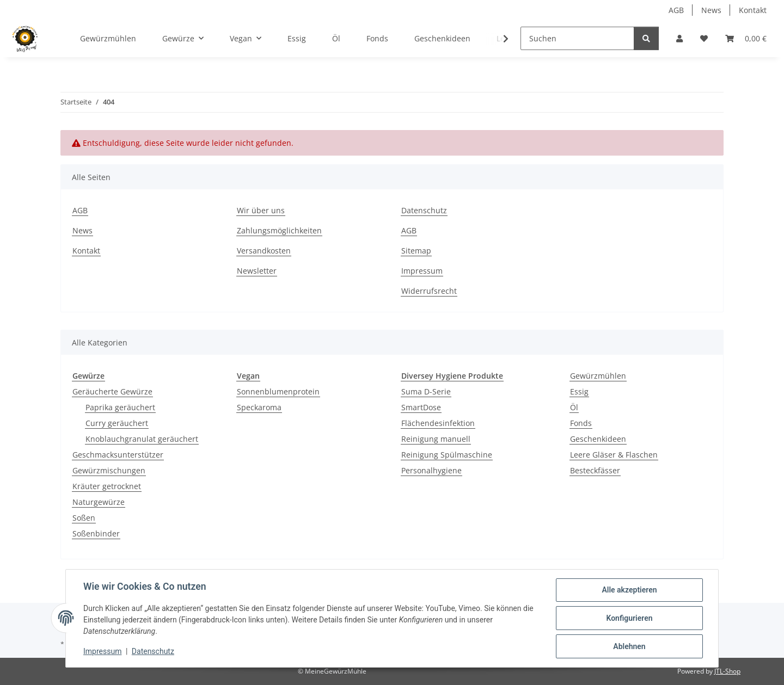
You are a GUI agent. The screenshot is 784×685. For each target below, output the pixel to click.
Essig (579, 391)
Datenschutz (153, 651)
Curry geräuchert (117, 423)
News (711, 10)
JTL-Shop (727, 671)
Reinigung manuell (436, 439)
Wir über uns (261, 210)
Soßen (84, 518)
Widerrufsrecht (429, 291)
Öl (574, 407)
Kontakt (753, 10)
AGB (676, 10)
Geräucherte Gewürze (112, 391)
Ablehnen (629, 646)
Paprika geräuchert (120, 407)
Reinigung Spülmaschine (447, 455)
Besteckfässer (595, 470)
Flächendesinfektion (438, 423)
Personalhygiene (431, 470)
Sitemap (416, 251)
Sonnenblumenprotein (278, 391)
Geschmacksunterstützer (118, 455)
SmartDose (421, 407)
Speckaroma (259, 407)
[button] (679, 38)
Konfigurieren (629, 618)
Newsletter (257, 271)
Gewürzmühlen (598, 376)
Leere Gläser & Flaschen (614, 455)
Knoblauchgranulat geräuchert (142, 439)
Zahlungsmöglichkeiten (279, 230)
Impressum (102, 651)
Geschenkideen (598, 439)
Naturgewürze (99, 502)
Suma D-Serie (426, 391)
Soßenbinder (96, 533)
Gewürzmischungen (109, 470)
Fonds (581, 423)
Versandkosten (264, 251)
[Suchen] (577, 38)
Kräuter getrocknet (107, 486)
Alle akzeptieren (629, 590)
